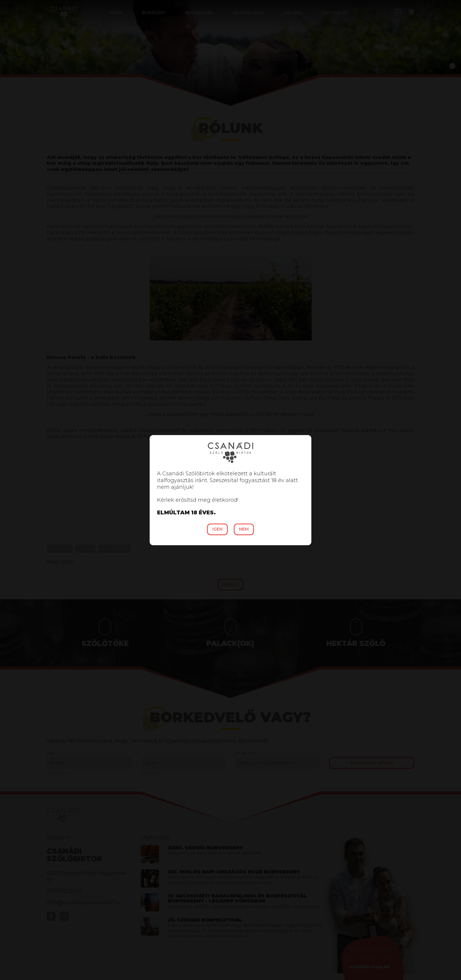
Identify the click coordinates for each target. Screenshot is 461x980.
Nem (244, 529)
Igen (217, 529)
